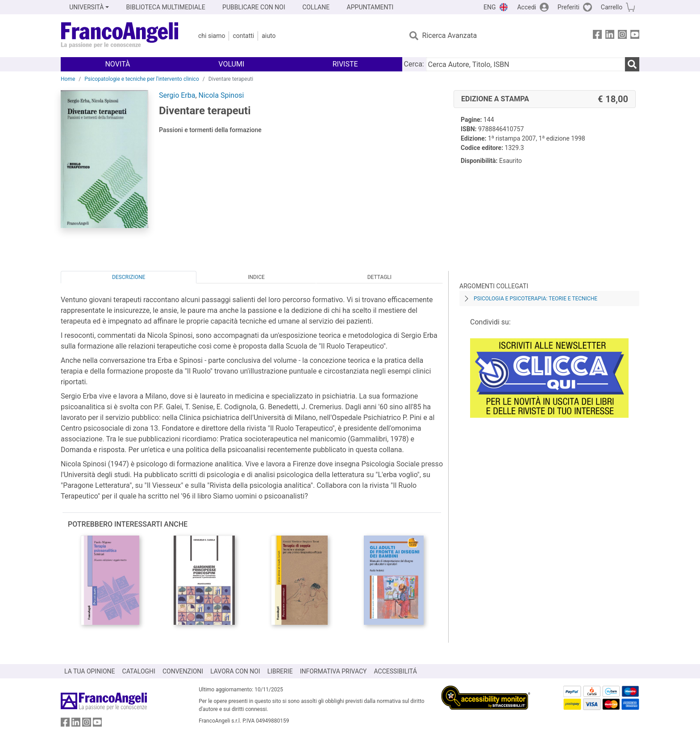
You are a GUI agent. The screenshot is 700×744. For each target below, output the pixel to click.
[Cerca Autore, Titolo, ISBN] (525, 64)
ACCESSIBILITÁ (396, 671)
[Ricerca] (632, 64)
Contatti (243, 36)
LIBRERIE (280, 671)
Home (68, 79)
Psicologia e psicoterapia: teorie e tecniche (535, 299)
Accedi (527, 7)
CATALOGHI (139, 671)
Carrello (612, 7)
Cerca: (414, 64)
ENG (490, 7)
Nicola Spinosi (221, 95)
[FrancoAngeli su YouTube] (635, 36)
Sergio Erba (177, 95)
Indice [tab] (256, 277)
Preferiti (569, 7)
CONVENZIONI (183, 671)
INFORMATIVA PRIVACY (333, 671)
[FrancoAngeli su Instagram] (622, 36)
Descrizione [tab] (129, 277)
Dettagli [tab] (379, 277)
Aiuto (269, 36)
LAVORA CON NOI (235, 671)
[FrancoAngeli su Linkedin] (610, 36)
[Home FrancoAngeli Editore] (120, 36)
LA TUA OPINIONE (90, 671)
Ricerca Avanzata (450, 35)
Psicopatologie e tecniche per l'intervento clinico (142, 79)
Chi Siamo (212, 36)
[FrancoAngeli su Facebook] (597, 36)
